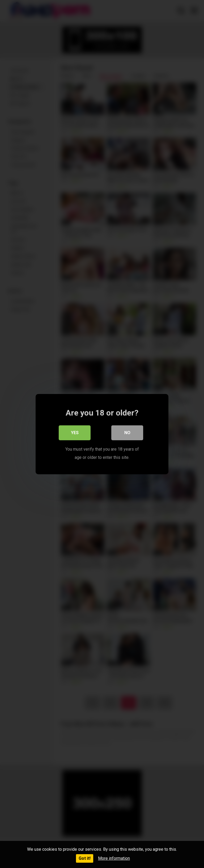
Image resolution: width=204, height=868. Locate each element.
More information (114, 858)
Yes (75, 433)
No (127, 433)
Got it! (85, 858)
